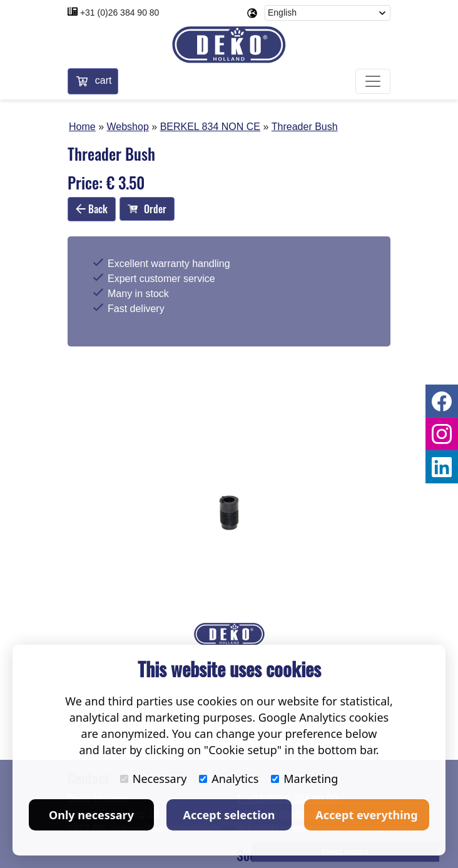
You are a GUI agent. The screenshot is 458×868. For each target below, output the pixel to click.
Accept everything (366, 815)
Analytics (229, 779)
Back (92, 209)
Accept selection (229, 815)
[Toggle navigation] (373, 81)
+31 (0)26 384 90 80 (120, 13)
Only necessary (91, 815)
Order (147, 209)
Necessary (154, 779)
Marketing (304, 779)
